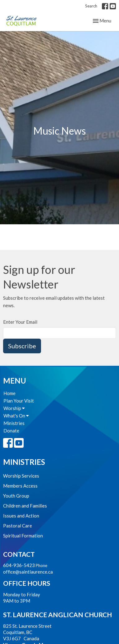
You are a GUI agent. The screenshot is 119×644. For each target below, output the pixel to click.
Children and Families (25, 506)
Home (9, 393)
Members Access (20, 486)
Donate (11, 431)
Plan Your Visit (19, 401)
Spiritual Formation (23, 536)
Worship (14, 408)
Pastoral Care (18, 526)
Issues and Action (21, 516)
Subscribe (22, 346)
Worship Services (21, 476)
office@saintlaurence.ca (28, 572)
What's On (16, 416)
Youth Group (16, 496)
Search (91, 6)
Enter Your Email (20, 322)
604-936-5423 (19, 565)
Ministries (14, 423)
